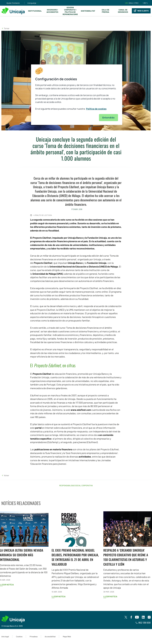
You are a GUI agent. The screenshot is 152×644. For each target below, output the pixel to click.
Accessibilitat (50, 637)
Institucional (35, 11)
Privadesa (34, 637)
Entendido (109, 118)
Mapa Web (67, 637)
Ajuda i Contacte (13, 3)
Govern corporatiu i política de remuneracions (70, 11)
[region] (77, 95)
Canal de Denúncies (123, 11)
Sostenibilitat (88, 11)
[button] (5, 28)
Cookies (19, 637)
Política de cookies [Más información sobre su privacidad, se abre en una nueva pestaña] (96, 109)
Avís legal (5, 637)
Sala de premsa (105, 11)
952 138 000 (143, 623)
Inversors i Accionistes (52, 11)
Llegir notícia (59, 596)
